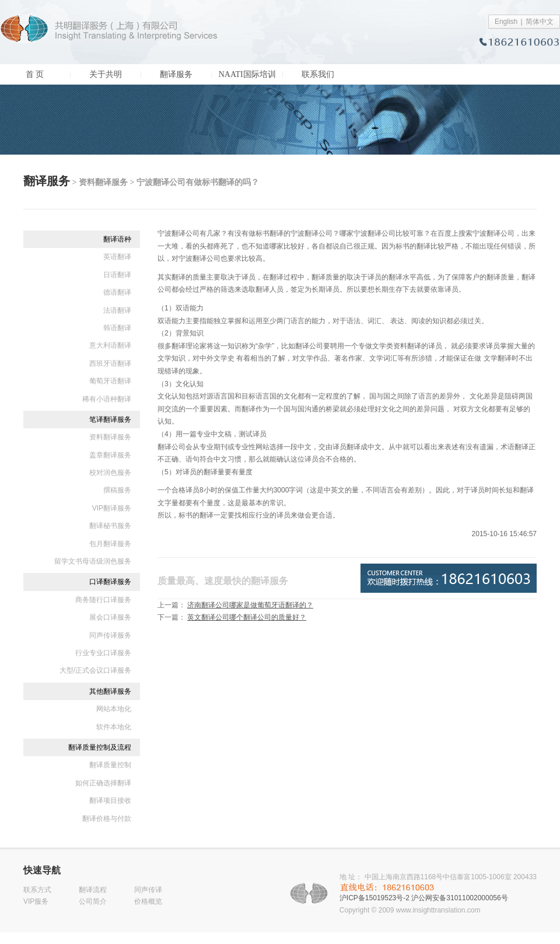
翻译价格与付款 (107, 819)
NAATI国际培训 (247, 74)
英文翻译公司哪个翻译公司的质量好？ (247, 617)
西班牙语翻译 (110, 363)
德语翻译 (117, 292)
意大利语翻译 (110, 345)
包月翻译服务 (110, 544)
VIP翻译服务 (112, 508)
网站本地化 (114, 709)
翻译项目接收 (110, 800)
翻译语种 (117, 239)
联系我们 (318, 74)
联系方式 (37, 890)
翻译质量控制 (110, 765)
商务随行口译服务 (103, 600)
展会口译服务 (110, 617)
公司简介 (93, 901)
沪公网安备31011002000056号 (459, 898)
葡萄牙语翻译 (110, 381)
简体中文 (540, 22)
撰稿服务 (117, 490)
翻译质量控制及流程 (100, 747)
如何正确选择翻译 (103, 783)
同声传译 (148, 890)
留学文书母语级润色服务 (93, 561)
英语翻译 (117, 257)
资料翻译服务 (110, 437)
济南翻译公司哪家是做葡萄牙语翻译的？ (250, 605)
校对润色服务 (110, 473)
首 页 (35, 74)
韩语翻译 (117, 328)
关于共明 (106, 74)
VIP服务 (36, 901)
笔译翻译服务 (110, 419)
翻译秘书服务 (110, 526)
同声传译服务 (110, 635)
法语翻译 (117, 310)
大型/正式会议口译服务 (95, 670)
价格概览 (148, 901)
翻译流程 (93, 890)
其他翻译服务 (110, 691)
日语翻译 (117, 275)
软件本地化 (114, 727)
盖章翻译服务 (110, 455)
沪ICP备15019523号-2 (374, 898)
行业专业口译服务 (103, 653)
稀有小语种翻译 (107, 399)
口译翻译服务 (110, 582)
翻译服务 (176, 74)
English (506, 22)
